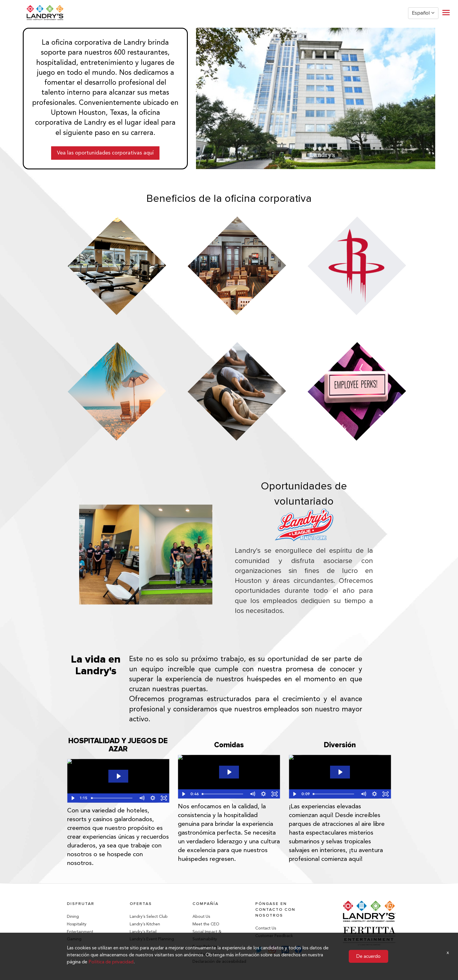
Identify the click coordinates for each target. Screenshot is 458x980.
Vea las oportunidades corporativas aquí (105, 153)
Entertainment (80, 932)
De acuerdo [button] (368, 956)
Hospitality (77, 924)
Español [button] (423, 13)
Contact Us (266, 928)
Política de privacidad (111, 962)
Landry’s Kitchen (145, 924)
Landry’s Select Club (149, 916)
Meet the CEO (206, 924)
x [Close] (448, 952)
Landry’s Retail (143, 932)
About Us (201, 916)
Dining (73, 916)
